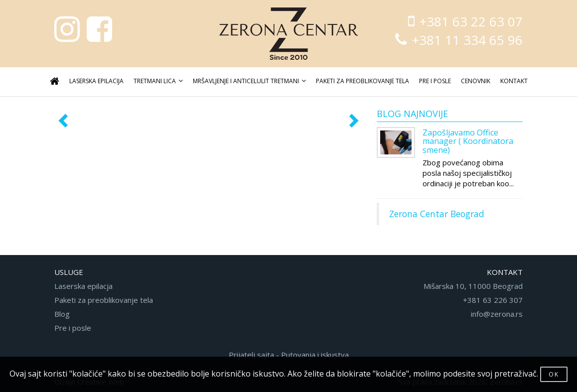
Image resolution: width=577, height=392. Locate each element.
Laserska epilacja (83, 286)
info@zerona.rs (497, 314)
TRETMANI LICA (158, 81)
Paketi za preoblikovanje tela (104, 300)
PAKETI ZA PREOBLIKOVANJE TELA (362, 81)
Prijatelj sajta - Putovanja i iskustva (289, 355)
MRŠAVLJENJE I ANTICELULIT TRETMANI (249, 81)
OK (554, 374)
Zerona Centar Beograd (437, 214)
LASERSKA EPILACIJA (96, 81)
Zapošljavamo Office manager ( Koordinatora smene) (468, 141)
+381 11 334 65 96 (459, 40)
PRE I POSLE (435, 81)
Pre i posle (73, 328)
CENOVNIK (476, 81)
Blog (62, 314)
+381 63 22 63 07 (465, 21)
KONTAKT (514, 81)
